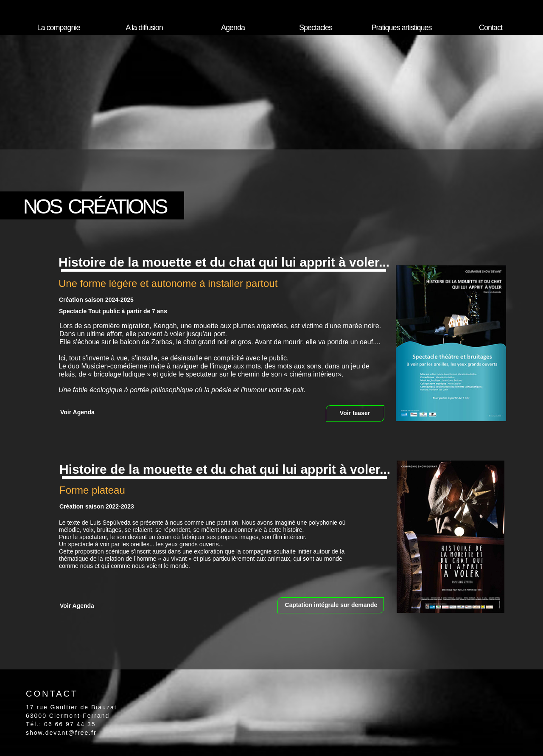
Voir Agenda (77, 412)
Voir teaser (355, 413)
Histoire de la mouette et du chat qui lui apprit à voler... (224, 262)
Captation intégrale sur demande (331, 605)
